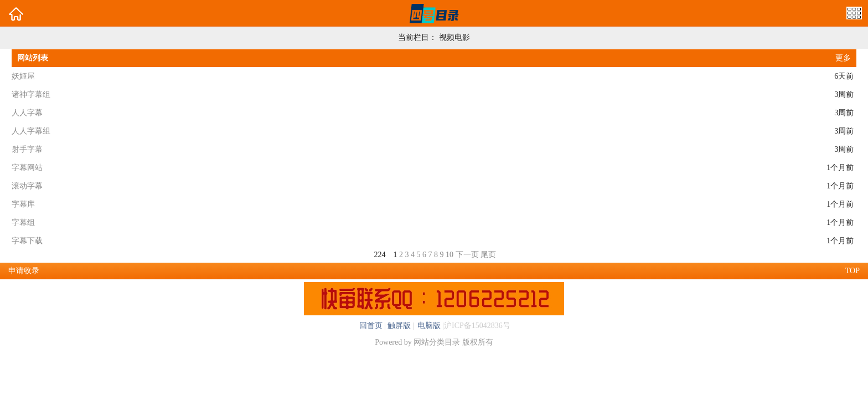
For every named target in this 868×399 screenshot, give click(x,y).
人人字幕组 (31, 131)
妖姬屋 (23, 76)
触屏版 (399, 326)
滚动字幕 (27, 186)
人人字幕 (27, 113)
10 (449, 255)
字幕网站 (27, 168)
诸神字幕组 (31, 94)
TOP (852, 271)
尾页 (488, 255)
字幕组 (23, 222)
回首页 (371, 326)
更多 (843, 58)
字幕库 (23, 204)
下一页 (467, 255)
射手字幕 (27, 149)
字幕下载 (27, 241)
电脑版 (428, 326)
